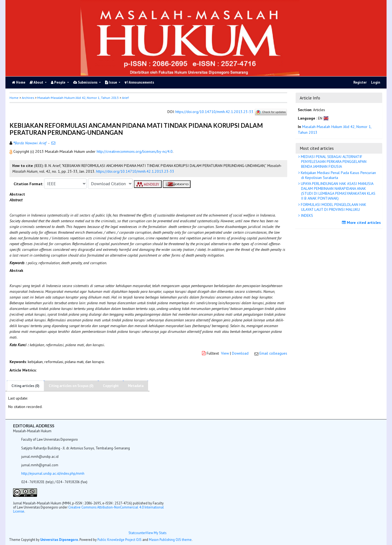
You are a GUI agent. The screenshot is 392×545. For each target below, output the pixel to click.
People (59, 82)
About (37, 82)
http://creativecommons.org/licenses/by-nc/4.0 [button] (135, 151)
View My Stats (156, 533)
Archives (28, 98)
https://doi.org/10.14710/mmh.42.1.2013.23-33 (214, 112)
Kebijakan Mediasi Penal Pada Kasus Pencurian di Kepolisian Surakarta (338, 175)
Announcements (139, 82)
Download (240, 353)
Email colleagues (273, 353)
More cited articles (362, 223)
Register (360, 82)
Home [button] (14, 98)
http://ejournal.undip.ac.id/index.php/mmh (53, 473)
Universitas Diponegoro (59, 540)
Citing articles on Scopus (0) (71, 386)
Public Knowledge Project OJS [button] (120, 540)
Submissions (86, 82)
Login (376, 82)
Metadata (136, 386)
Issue (111, 82)
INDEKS (306, 215)
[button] (11, 151)
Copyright (111, 386)
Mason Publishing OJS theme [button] (170, 540)
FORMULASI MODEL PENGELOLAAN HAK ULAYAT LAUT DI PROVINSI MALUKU (333, 207)
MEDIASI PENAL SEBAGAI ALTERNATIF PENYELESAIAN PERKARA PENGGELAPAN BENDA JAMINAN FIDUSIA (333, 162)
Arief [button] (125, 98)
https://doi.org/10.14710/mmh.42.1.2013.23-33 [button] (135, 171)
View (225, 353)
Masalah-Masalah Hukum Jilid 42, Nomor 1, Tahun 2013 (78, 98)
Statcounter (137, 533)
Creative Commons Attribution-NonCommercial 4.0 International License (88, 509)
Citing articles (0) (25, 386)
